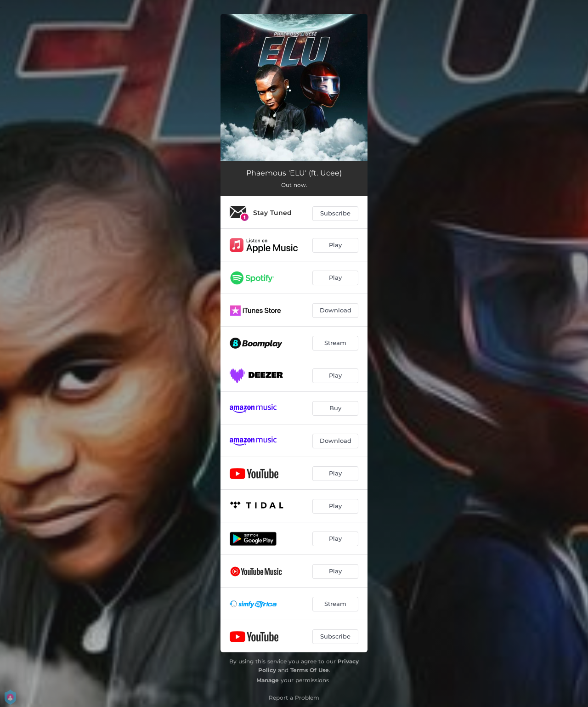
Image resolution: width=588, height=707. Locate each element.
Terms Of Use (310, 670)
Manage (268, 680)
